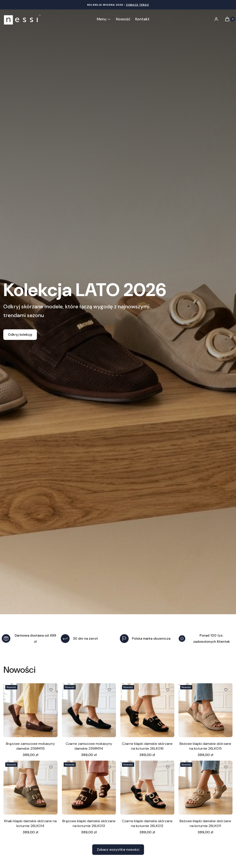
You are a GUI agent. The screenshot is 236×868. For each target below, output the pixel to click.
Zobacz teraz (137, 5)
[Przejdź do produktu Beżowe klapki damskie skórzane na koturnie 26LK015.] (205, 710)
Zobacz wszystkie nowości (118, 850)
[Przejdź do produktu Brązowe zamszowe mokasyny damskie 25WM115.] (31, 710)
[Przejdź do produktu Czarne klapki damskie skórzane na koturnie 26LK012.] (147, 788)
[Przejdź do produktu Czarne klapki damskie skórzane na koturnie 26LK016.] (147, 710)
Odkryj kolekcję (20, 335)
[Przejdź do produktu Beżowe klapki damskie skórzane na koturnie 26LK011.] (205, 788)
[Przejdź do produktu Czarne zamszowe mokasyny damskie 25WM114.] (89, 710)
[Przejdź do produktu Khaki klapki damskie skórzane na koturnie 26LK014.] (31, 788)
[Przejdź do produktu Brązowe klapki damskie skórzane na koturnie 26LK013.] (89, 788)
